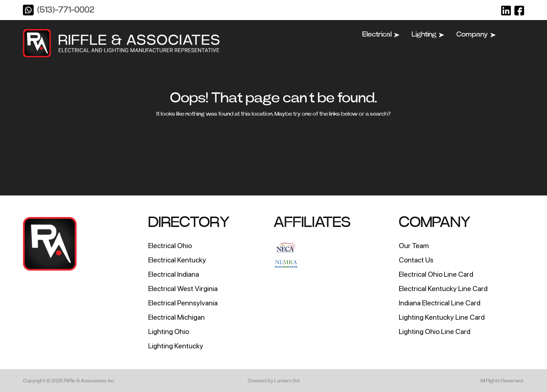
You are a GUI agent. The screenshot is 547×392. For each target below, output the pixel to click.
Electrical (381, 34)
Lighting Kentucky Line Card (442, 317)
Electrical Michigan (176, 317)
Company (476, 34)
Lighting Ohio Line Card (435, 331)
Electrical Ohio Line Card (436, 274)
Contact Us (416, 260)
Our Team (414, 246)
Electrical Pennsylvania (183, 303)
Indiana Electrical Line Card (440, 303)
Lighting (428, 34)
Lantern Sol (287, 381)
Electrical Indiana (174, 274)
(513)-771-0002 (66, 10)
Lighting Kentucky (176, 346)
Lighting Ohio (169, 331)
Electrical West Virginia (183, 289)
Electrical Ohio (170, 246)
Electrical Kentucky (177, 260)
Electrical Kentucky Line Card (443, 289)
